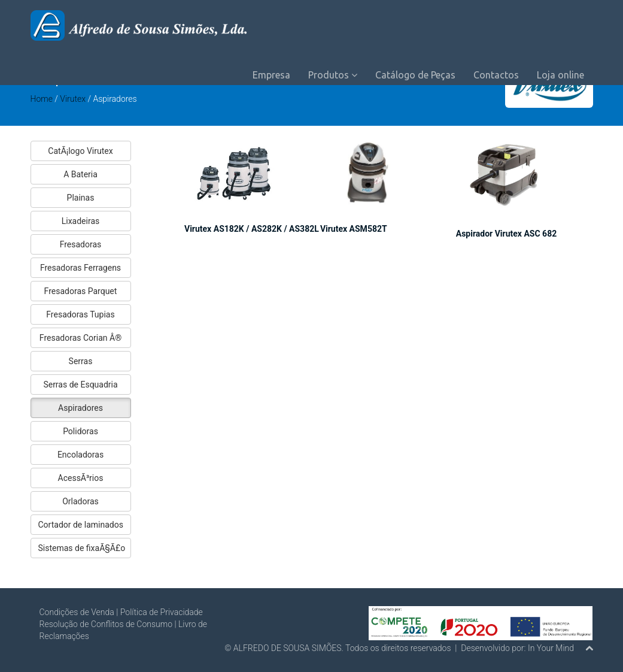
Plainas (81, 198)
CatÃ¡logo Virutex (80, 151)
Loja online (560, 75)
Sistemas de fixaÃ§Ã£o (82, 548)
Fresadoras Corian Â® (80, 338)
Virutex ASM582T (354, 229)
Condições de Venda (77, 612)
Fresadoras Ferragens (80, 268)
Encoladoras (80, 455)
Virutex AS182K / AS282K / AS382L (252, 229)
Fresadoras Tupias (80, 314)
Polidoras (80, 431)
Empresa (271, 75)
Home (42, 99)
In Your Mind (551, 648)
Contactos (496, 75)
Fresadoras (81, 244)
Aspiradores (80, 408)
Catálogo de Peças (415, 75)
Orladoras (80, 501)
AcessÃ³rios (81, 478)
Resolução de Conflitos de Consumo (106, 624)
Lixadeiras (81, 221)
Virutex (74, 99)
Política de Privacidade (162, 612)
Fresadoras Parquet (81, 291)
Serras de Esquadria (80, 385)
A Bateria (80, 174)
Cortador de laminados (81, 525)
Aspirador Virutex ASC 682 (506, 234)
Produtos (333, 75)
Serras (81, 361)
